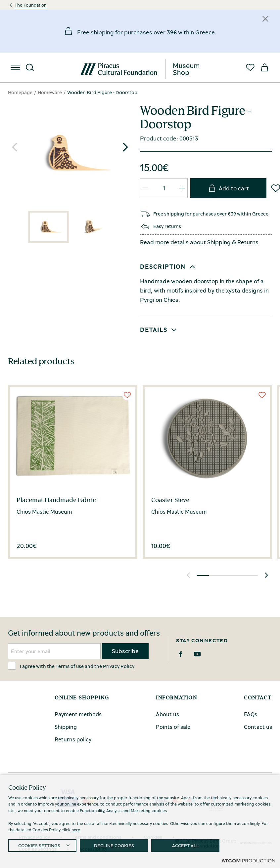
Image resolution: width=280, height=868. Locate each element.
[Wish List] (127, 395)
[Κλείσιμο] (265, 19)
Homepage (20, 92)
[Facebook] (181, 654)
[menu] (15, 67)
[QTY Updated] (146, 188)
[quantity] (164, 188)
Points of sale (173, 727)
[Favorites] (250, 67)
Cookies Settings (38, 849)
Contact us (258, 727)
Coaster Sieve (170, 500)
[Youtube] (197, 654)
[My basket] (265, 67)
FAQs (251, 714)
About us (167, 714)
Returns (248, 242)
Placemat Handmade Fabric (56, 500)
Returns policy (73, 739)
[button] (125, 147)
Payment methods (78, 714)
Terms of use (70, 666)
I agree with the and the (71, 666)
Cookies (153, 837)
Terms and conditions (97, 837)
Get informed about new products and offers (84, 633)
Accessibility (93, 849)
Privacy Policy (118, 666)
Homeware (50, 92)
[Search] (30, 67)
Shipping (219, 242)
